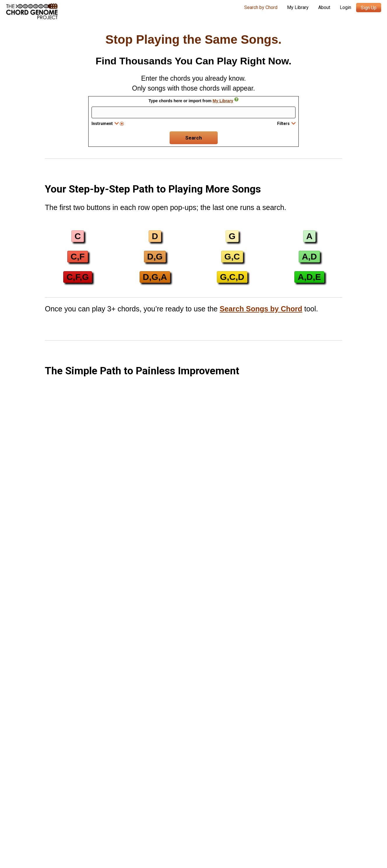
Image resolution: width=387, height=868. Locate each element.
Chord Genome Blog (62, 811)
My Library (298, 7)
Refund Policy (305, 833)
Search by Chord (261, 7)
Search (194, 138)
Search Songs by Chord (261, 309)
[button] (78, 236)
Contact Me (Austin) (61, 821)
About (324, 7)
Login (345, 7)
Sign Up (369, 8)
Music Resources (58, 831)
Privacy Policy (272, 833)
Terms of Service (205, 840)
